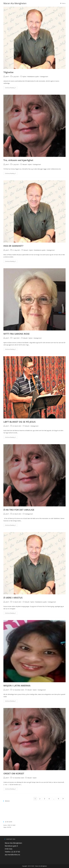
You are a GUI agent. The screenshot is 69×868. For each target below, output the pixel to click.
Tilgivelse (8, 72)
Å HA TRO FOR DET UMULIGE (19, 510)
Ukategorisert (44, 77)
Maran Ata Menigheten (15, 3)
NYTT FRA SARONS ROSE (16, 334)
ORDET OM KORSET (14, 773)
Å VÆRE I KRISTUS (13, 598)
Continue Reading (11, 88)
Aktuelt (25, 164)
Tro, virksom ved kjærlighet (18, 160)
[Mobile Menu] (63, 3)
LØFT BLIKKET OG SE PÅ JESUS (19, 422)
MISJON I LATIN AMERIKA (17, 686)
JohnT (7, 77)
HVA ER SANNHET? (13, 246)
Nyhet (24, 77)
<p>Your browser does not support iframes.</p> (34, 810)
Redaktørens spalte (33, 77)
